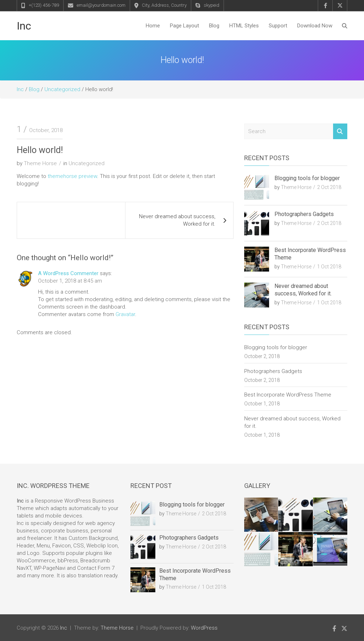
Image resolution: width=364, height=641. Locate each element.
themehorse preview (72, 176)
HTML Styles (244, 26)
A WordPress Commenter (68, 273)
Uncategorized (87, 163)
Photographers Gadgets (304, 214)
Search (340, 132)
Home (153, 26)
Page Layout (184, 26)
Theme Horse (40, 163)
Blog (214, 26)
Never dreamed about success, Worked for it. (177, 220)
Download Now (315, 26)
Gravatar (125, 314)
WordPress (204, 628)
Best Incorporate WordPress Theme (288, 395)
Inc (24, 26)
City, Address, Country (164, 5)
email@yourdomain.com (101, 5)
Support (278, 26)
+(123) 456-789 (44, 5)
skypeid (212, 5)
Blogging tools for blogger (307, 178)
